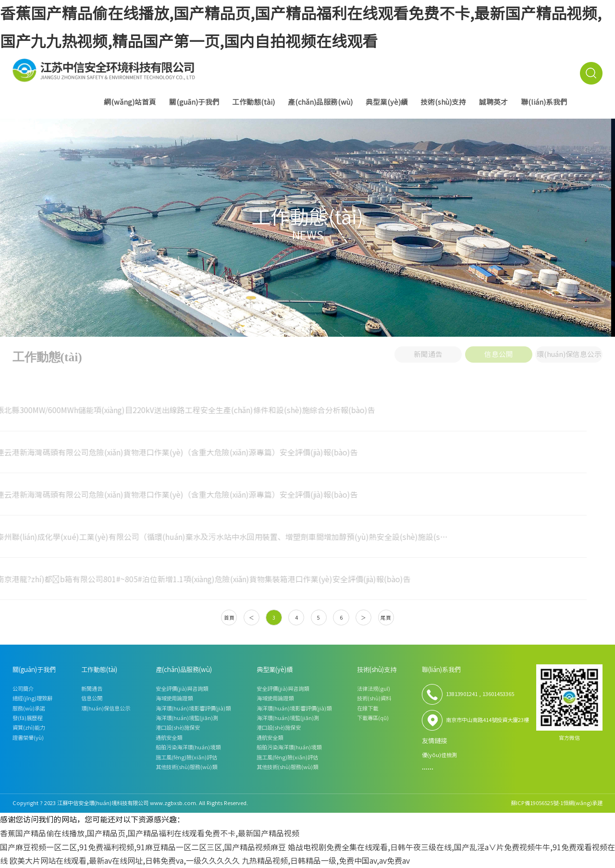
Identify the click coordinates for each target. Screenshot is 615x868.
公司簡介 (23, 689)
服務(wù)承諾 (29, 708)
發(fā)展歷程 (27, 718)
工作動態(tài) (253, 102)
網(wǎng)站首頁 (130, 102)
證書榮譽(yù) (28, 738)
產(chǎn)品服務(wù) (320, 102)
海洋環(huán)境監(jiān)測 (187, 718)
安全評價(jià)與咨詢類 (182, 689)
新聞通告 (428, 352)
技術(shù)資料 (374, 698)
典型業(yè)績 (387, 102)
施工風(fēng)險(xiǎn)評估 (186, 757)
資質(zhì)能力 (29, 727)
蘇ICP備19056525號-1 (537, 803)
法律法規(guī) (374, 689)
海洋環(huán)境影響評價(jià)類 (193, 708)
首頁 (229, 618)
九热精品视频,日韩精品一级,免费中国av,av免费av (326, 861)
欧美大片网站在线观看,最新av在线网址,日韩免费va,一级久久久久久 (125, 861)
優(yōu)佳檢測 (439, 755)
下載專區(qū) (373, 718)
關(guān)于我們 (194, 102)
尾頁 (386, 618)
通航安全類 (169, 738)
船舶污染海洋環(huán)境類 (188, 747)
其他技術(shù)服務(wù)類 (186, 767)
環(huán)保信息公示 (569, 352)
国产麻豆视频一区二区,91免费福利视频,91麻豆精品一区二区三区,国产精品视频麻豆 (143, 847)
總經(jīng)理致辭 (32, 698)
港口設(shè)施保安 (178, 727)
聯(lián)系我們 (544, 102)
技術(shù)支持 (443, 102)
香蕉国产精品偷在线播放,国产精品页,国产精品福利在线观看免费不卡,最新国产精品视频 (150, 833)
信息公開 (499, 352)
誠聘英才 (493, 102)
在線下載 (368, 708)
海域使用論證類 (174, 698)
